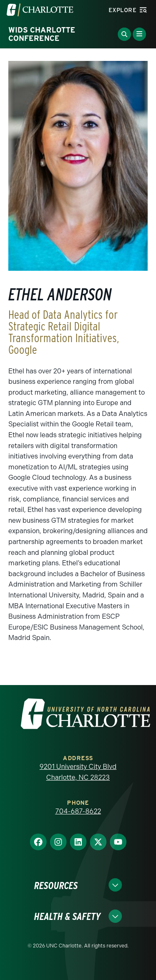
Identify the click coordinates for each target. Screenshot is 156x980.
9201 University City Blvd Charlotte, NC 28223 (78, 772)
